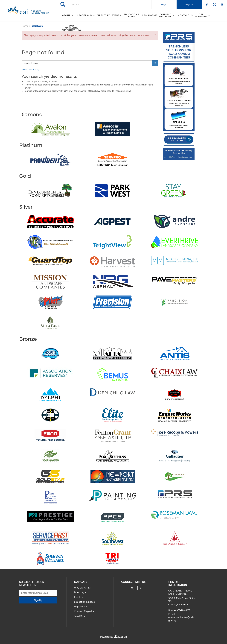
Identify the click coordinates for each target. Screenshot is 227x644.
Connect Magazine (84, 611)
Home (25, 26)
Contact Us (185, 15)
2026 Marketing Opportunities (72, 28)
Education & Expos (132, 15)
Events (116, 15)
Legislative (150, 15)
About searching (31, 70)
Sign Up (38, 600)
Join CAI (79, 616)
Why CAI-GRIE (82, 588)
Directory (103, 15)
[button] (155, 35)
